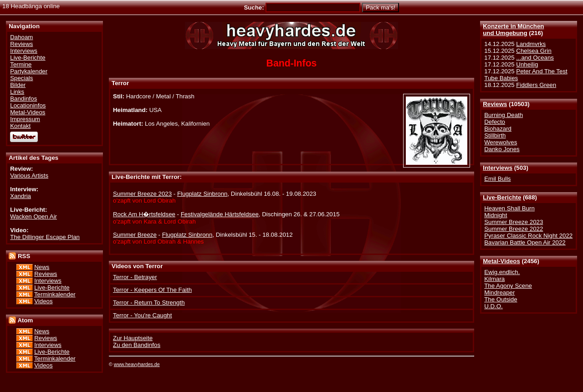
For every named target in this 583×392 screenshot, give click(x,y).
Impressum (25, 119)
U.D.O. (494, 306)
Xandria (20, 196)
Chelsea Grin (534, 51)
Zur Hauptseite (133, 338)
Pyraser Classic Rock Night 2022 (528, 236)
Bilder (18, 85)
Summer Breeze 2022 (514, 229)
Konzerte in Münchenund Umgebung (513, 30)
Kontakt (20, 126)
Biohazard (498, 129)
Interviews (498, 168)
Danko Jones (502, 149)
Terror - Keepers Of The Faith (152, 290)
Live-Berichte (502, 197)
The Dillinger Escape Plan (45, 237)
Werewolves (501, 142)
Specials (21, 78)
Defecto (495, 122)
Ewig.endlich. (502, 272)
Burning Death (504, 115)
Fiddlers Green (536, 85)
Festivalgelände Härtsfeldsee (220, 214)
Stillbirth (495, 135)
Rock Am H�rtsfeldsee (144, 214)
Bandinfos (23, 99)
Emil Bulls (497, 179)
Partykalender (29, 71)
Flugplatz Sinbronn (202, 194)
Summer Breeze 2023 (514, 222)
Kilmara (494, 279)
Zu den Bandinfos (137, 345)
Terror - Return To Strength (149, 303)
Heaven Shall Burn (509, 208)
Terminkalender (55, 294)
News (42, 267)
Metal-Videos (501, 261)
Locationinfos (28, 105)
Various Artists (29, 176)
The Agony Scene (508, 286)
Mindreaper (499, 293)
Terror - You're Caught (142, 315)
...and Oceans (535, 58)
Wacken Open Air (33, 216)
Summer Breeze (135, 235)
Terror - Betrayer (135, 277)
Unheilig (527, 64)
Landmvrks (531, 44)
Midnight (496, 215)
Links (17, 92)
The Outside (501, 299)
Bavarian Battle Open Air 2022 (525, 242)
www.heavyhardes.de (137, 364)
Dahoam (21, 37)
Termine (21, 64)
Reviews (495, 104)
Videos (43, 301)
